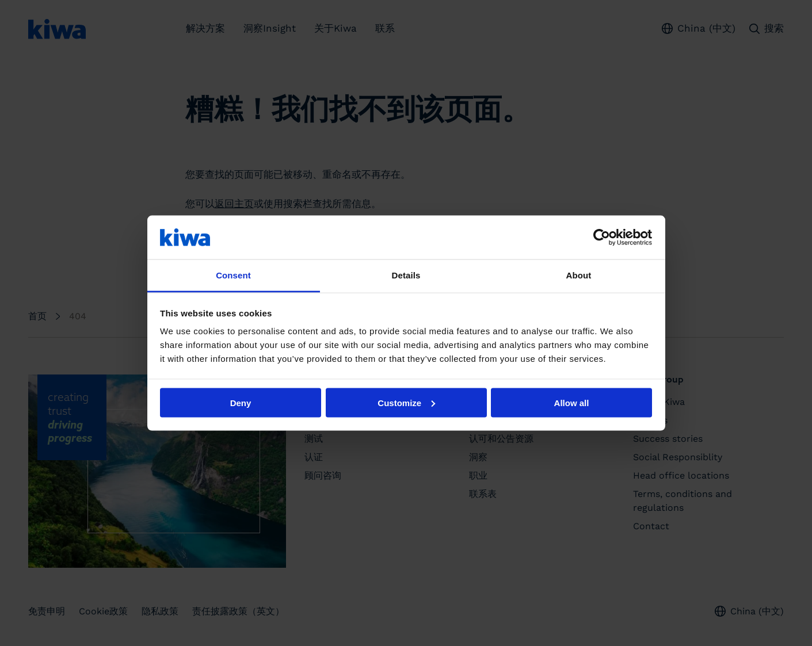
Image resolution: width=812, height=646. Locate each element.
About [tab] (579, 275)
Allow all (572, 402)
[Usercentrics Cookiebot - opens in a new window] (602, 237)
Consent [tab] (233, 275)
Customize (406, 402)
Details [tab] (406, 275)
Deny (241, 402)
